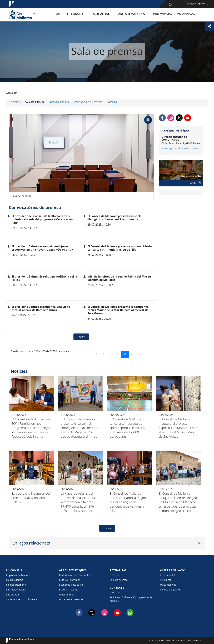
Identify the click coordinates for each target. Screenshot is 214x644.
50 (126, 354)
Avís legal (165, 580)
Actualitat (109, 14)
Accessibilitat (168, 575)
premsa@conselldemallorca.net (180, 149)
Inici (73, 14)
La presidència (15, 580)
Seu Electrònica (162, 14)
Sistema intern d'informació (22, 599)
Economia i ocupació (71, 585)
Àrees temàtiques (134, 14)
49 (118, 354)
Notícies (14, 102)
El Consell (88, 14)
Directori (115, 592)
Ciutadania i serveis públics (75, 575)
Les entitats (13, 595)
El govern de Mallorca (19, 575)
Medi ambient (67, 595)
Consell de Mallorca (17, 641)
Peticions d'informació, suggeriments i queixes (132, 599)
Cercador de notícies (88, 102)
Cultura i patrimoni (70, 580)
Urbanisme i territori (71, 599)
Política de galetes (170, 590)
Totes (81, 337)
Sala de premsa (35, 102)
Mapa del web (168, 585)
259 (143, 354)
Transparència (186, 14)
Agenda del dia (59, 102)
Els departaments (16, 585)
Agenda (113, 102)
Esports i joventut (69, 590)
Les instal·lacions (16, 590)
